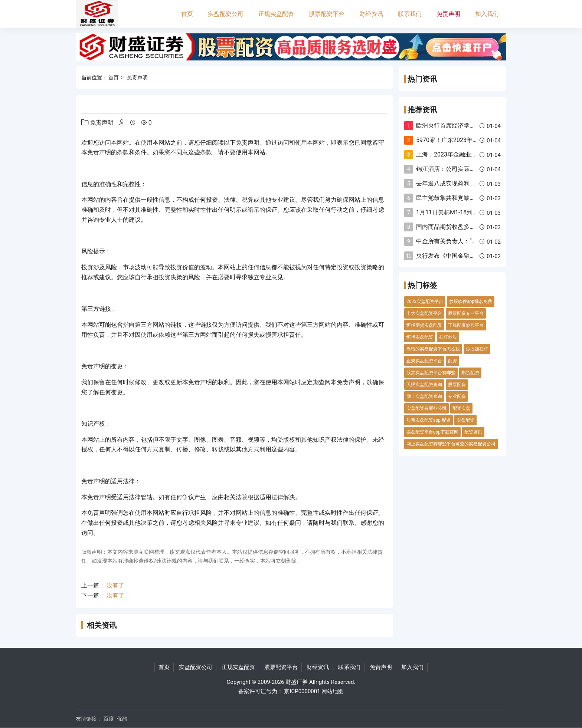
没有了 (115, 585)
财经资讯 (371, 14)
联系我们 (410, 14)
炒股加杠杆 (477, 349)
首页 (187, 14)
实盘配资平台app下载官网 (432, 432)
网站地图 (333, 691)
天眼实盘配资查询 (424, 385)
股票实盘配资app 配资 (429, 420)
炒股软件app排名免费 (471, 302)
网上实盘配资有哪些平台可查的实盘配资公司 (451, 444)
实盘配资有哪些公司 (426, 408)
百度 (109, 719)
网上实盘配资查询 (424, 396)
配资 (452, 361)
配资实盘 (461, 408)
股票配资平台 (327, 14)
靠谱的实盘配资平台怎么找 (433, 349)
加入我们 (487, 14)
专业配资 (457, 396)
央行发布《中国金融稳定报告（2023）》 (470, 256)
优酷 (122, 719)
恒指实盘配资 (420, 337)
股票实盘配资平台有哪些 (431, 373)
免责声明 (448, 14)
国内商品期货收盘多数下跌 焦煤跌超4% (468, 227)
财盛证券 (297, 682)
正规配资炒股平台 (466, 325)
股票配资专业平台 (466, 313)
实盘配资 (465, 420)
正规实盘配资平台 (424, 361)
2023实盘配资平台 (425, 302)
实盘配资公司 (226, 14)
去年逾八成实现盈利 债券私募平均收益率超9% (477, 183)
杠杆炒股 (448, 337)
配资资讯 (473, 432)
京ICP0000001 (302, 691)
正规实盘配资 (276, 14)
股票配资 (457, 385)
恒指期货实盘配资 (424, 325)
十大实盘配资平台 (424, 313)
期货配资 (470, 373)
